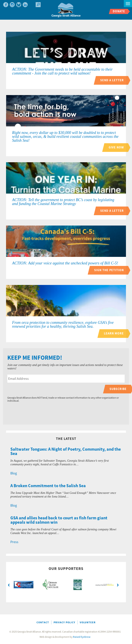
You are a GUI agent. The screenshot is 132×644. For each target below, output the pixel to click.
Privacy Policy (64, 623)
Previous (9, 585)
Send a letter (112, 80)
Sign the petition (109, 270)
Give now (116, 147)
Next (118, 585)
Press (14, 542)
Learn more (114, 333)
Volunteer (88, 623)
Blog (14, 473)
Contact (43, 623)
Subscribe (118, 389)
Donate (119, 11)
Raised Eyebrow (82, 637)
